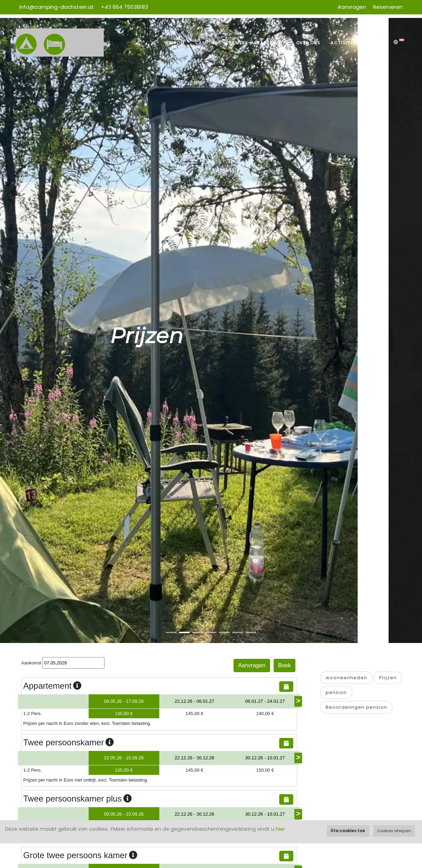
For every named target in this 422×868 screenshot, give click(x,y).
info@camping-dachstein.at (57, 7)
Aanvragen (352, 7)
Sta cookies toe (348, 831)
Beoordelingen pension (356, 707)
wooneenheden (346, 678)
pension (336, 692)
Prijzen (388, 678)
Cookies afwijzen (394, 831)
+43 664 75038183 (124, 7)
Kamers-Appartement (257, 43)
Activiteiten (347, 43)
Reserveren (388, 7)
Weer (381, 43)
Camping (207, 43)
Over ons (308, 43)
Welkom (174, 43)
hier (280, 829)
